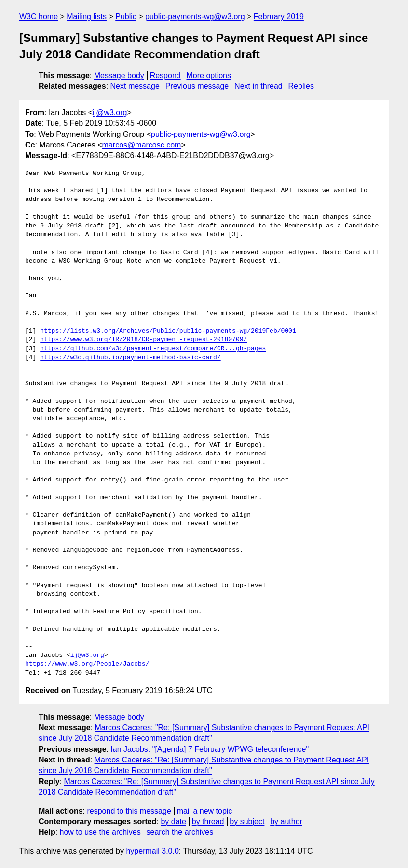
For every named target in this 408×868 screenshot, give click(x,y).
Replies (301, 86)
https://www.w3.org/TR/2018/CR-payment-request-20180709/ (143, 340)
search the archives (180, 832)
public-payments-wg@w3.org (195, 17)
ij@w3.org (110, 113)
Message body (119, 75)
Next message (135, 86)
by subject (247, 821)
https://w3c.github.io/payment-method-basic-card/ (130, 358)
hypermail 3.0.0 (152, 851)
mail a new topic (205, 811)
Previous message (197, 86)
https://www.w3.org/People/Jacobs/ (87, 664)
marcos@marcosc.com (142, 145)
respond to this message (129, 811)
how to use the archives (100, 832)
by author (286, 821)
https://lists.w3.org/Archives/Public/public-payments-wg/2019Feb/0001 (168, 331)
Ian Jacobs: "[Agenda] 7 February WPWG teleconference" (210, 749)
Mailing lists (87, 17)
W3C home (39, 17)
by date (173, 821)
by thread (208, 821)
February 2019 (279, 17)
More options (209, 75)
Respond (165, 75)
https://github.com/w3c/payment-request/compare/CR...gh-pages (153, 349)
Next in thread (258, 86)
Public (126, 17)
